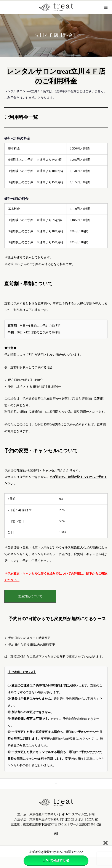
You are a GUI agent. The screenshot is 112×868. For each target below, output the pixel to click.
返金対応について (30, 596)
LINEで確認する (56, 860)
